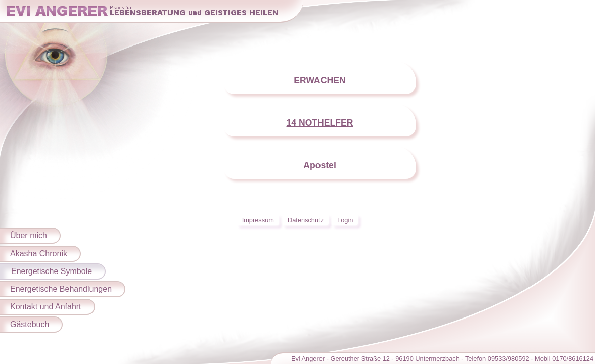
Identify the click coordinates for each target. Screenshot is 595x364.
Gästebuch (30, 324)
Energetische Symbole (52, 271)
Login (345, 220)
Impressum (258, 220)
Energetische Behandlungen (61, 289)
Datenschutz (306, 220)
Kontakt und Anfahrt (46, 307)
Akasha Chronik (39, 254)
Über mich (29, 235)
